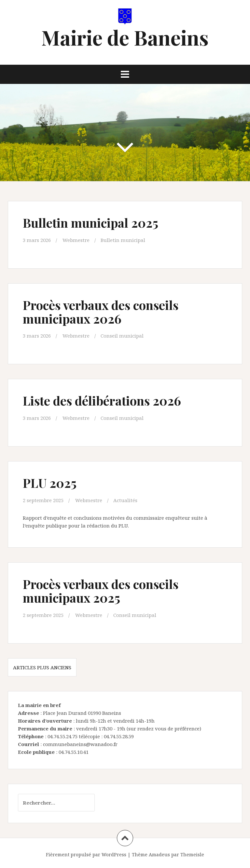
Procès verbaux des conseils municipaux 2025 (101, 591)
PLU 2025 (50, 483)
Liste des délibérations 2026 (102, 401)
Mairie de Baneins (125, 37)
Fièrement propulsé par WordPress (86, 855)
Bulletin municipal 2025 (90, 223)
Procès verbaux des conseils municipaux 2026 (101, 312)
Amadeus (159, 855)
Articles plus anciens (42, 667)
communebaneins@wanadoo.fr (80, 744)
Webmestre (76, 240)
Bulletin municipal (123, 240)
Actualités (125, 500)
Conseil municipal (122, 336)
